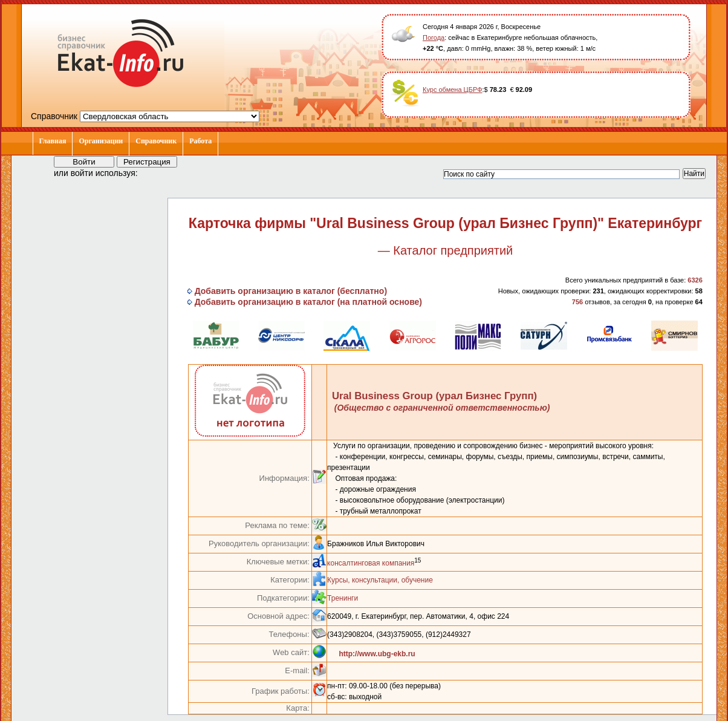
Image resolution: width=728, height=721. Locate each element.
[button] (158, 172)
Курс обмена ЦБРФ (453, 90)
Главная (53, 141)
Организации (101, 141)
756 (577, 302)
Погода (434, 38)
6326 (695, 280)
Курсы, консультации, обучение (380, 580)
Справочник (156, 141)
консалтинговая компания (371, 563)
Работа (200, 141)
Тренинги (343, 598)
